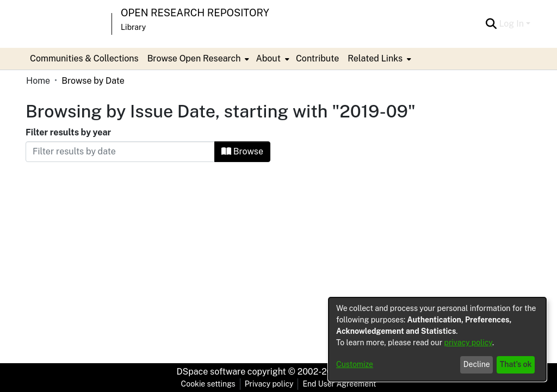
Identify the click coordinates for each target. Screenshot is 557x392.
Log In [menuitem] (511, 24)
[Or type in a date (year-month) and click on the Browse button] (120, 152)
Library (133, 27)
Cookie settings (208, 384)
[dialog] (437, 339)
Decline (477, 364)
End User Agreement (339, 384)
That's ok (516, 364)
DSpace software (211, 372)
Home (38, 81)
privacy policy (468, 343)
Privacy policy (269, 384)
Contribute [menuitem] (317, 58)
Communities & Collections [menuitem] (84, 58)
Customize (355, 364)
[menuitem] (197, 59)
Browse (242, 151)
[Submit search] (491, 24)
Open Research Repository (195, 13)
